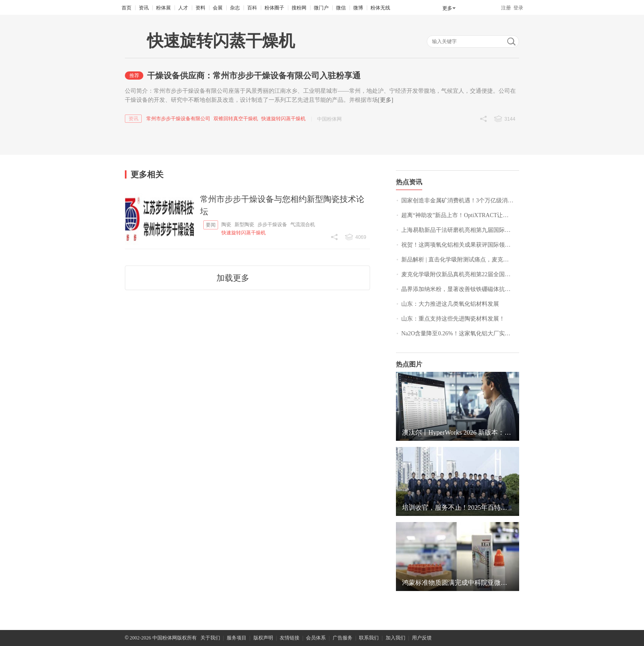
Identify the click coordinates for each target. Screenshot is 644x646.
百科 (252, 8)
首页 (126, 8)
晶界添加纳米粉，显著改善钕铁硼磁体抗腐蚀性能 (460, 289)
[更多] (385, 100)
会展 (218, 8)
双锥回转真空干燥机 (236, 119)
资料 (200, 8)
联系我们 (369, 638)
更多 (447, 8)
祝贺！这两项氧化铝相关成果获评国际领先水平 (460, 245)
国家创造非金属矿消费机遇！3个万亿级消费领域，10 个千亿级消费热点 (460, 200)
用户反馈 (422, 638)
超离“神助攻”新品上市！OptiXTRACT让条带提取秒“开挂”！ (460, 215)
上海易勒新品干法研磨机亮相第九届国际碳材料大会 (460, 230)
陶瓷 (226, 224)
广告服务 (343, 638)
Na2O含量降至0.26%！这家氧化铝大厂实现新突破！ (460, 333)
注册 (506, 8)
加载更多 (233, 278)
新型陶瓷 (244, 224)
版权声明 (263, 638)
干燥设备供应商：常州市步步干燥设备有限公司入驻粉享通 (254, 76)
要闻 (211, 225)
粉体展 (163, 8)
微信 (341, 8)
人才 (183, 8)
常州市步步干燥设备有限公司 (178, 119)
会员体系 (316, 638)
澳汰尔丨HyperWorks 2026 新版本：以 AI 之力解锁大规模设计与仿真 (458, 432)
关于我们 (210, 638)
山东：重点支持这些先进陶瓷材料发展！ (453, 319)
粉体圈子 (274, 8)
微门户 (321, 8)
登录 (518, 8)
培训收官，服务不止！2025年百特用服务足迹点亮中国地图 (458, 507)
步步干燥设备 (272, 224)
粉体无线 (380, 8)
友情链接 (290, 638)
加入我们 (396, 638)
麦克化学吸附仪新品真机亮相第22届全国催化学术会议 (460, 274)
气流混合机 (303, 224)
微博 (358, 8)
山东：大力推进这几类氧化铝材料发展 (450, 304)
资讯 (144, 8)
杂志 (235, 8)
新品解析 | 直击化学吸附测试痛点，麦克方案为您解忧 (460, 260)
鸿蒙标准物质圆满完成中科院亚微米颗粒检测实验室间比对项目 (458, 583)
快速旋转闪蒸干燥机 (283, 119)
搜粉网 (299, 8)
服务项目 (237, 638)
